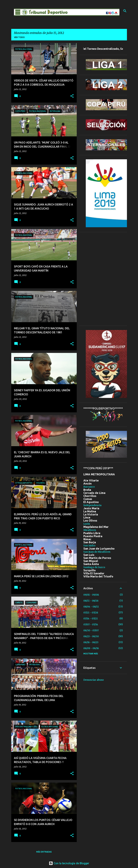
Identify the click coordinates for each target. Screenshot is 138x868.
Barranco (89, 487)
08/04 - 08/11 (91, 607)
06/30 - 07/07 (91, 630)
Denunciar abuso (94, 680)
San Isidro (89, 545)
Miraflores (90, 530)
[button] (72, 96)
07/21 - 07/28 (91, 613)
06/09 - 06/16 (91, 648)
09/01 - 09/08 (91, 595)
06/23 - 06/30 (91, 636)
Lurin (87, 524)
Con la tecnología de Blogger (69, 863)
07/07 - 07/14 (91, 624)
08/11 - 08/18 (91, 601)
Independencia (92, 505)
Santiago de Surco (94, 567)
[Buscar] (125, 11)
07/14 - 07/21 (91, 619)
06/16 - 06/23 (91, 642)
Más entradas (44, 852)
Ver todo (19, 37)
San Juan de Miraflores (97, 552)
